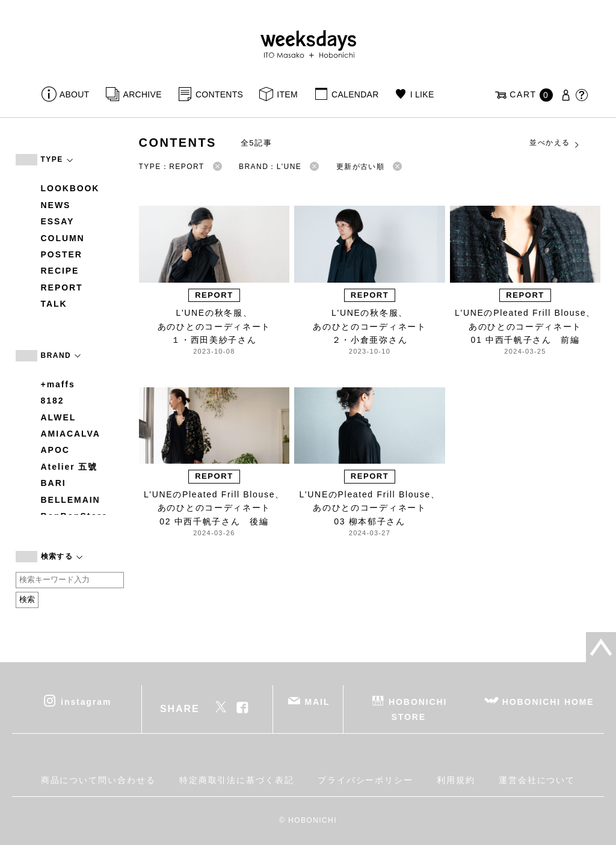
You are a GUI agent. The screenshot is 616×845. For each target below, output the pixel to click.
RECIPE (60, 271)
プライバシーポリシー (365, 780)
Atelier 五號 (69, 467)
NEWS (56, 205)
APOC (55, 450)
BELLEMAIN (71, 500)
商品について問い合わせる (98, 780)
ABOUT (75, 94)
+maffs (58, 384)
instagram (86, 701)
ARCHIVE (143, 94)
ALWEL (59, 417)
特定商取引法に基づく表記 (237, 780)
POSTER (62, 254)
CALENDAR (355, 94)
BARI (54, 483)
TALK (54, 304)
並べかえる (555, 143)
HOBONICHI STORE (418, 709)
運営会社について (537, 780)
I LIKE (422, 94)
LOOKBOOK (70, 188)
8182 (53, 401)
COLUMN (63, 238)
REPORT (62, 287)
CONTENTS (219, 94)
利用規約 (456, 780)
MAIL (317, 701)
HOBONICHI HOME (548, 701)
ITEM (287, 94)
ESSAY (58, 221)
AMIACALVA (71, 434)
